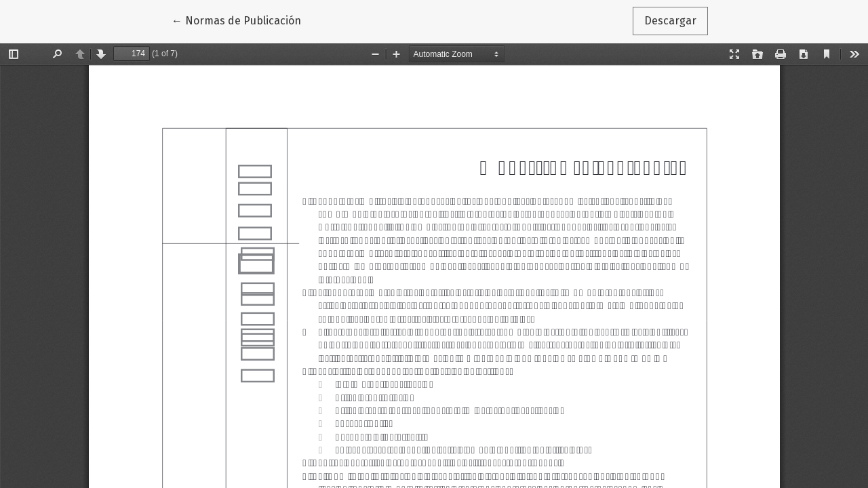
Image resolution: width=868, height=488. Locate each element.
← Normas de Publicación (242, 20)
